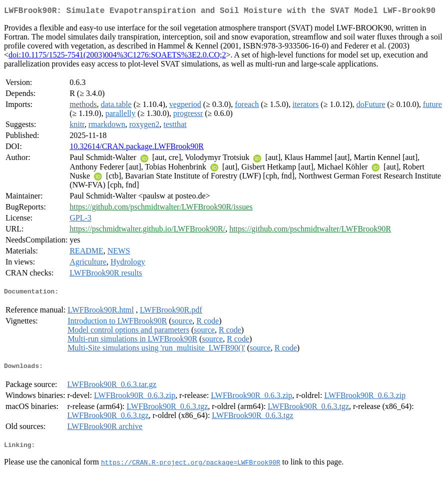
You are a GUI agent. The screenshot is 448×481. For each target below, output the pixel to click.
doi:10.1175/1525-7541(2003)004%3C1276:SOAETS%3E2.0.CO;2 (117, 57)
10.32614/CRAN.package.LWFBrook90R (137, 148)
